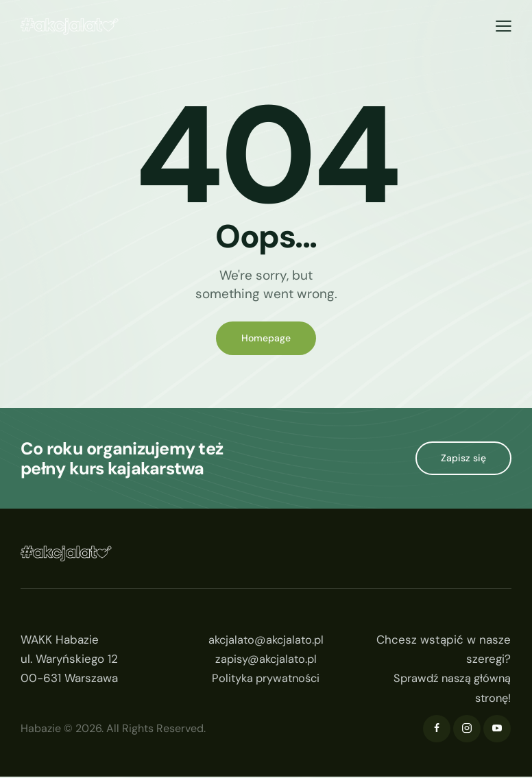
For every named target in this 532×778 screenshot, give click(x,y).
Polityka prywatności (266, 679)
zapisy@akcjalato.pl (266, 660)
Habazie (41, 730)
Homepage (266, 339)
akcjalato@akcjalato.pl (266, 641)
